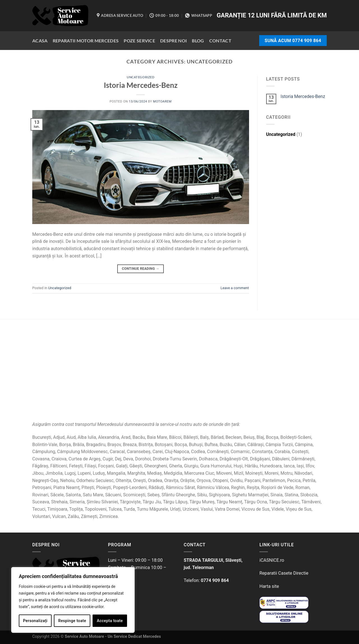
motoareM (162, 101)
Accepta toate (110, 621)
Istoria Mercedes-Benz (141, 85)
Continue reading (141, 269)
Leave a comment (235, 288)
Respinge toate (72, 621)
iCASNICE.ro (272, 560)
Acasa (40, 41)
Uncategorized (141, 77)
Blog (198, 41)
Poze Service (139, 41)
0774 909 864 (215, 580)
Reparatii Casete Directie (284, 573)
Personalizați (35, 621)
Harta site (269, 586)
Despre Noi (173, 41)
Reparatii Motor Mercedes (86, 41)
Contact (220, 41)
